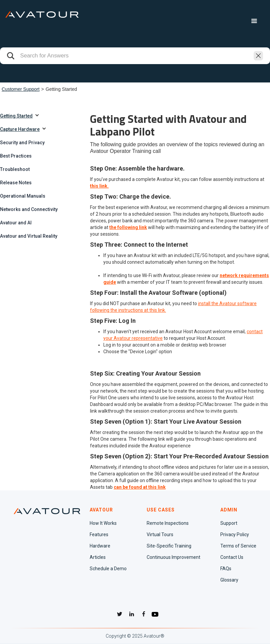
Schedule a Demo (108, 569)
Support (229, 523)
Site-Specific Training (169, 546)
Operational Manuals (23, 196)
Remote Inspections (168, 523)
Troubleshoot (15, 169)
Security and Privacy (22, 143)
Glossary (229, 580)
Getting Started (16, 116)
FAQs (226, 569)
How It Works (103, 523)
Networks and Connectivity (29, 209)
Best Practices (16, 156)
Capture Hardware (20, 129)
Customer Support (21, 89)
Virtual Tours (160, 534)
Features (99, 534)
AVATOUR (101, 510)
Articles (98, 557)
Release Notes (16, 183)
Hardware (100, 546)
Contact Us (232, 557)
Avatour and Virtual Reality (29, 236)
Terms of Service (238, 546)
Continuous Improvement (173, 557)
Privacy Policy (235, 534)
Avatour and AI (16, 223)
